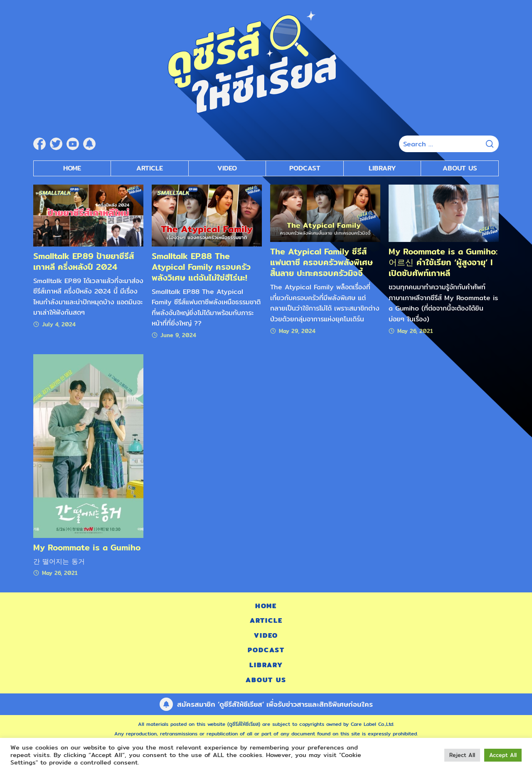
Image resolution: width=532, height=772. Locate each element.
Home (72, 168)
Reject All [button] (462, 755)
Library (382, 168)
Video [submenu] (227, 168)
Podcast (266, 650)
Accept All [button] (503, 755)
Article (150, 168)
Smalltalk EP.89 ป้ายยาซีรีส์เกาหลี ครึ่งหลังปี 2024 (84, 261)
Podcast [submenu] (305, 168)
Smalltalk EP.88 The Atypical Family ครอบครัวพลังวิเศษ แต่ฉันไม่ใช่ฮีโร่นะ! (201, 267)
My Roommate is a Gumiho (87, 547)
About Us (460, 168)
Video (266, 635)
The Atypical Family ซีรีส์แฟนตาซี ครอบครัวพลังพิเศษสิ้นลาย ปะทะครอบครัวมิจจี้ (321, 262)
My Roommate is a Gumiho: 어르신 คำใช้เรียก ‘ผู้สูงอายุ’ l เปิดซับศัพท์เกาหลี (443, 262)
